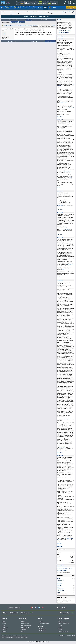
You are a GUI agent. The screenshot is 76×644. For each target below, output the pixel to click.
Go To (22, 22)
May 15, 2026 (60, 191)
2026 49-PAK (62, 447)
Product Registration (63, 631)
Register (65, 12)
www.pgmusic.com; (5, 637)
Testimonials (24, 629)
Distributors (5, 627)
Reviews (23, 631)
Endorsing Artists (25, 627)
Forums (13, 12)
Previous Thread (13, 20)
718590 (53, 25)
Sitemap (4, 631)
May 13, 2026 (60, 237)
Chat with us (66, 613)
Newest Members (62, 566)
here (63, 270)
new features (67, 229)
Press (3, 625)
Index (29, 20)
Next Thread (44, 20)
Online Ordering (54, 3)
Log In (72, 12)
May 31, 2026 (60, 39)
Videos (60, 627)
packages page (60, 184)
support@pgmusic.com (23, 637)
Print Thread (15, 22)
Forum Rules (42, 17)
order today (64, 227)
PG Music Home (6, 12)
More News (60, 547)
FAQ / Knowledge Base (64, 623)
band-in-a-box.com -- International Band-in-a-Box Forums (31, 12)
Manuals (60, 625)
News (41, 621)
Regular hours (60, 206)
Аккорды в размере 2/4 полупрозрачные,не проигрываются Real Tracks (25, 25)
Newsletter (63, 608)
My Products (42, 631)
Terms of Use (62, 636)
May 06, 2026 (60, 456)
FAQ (48, 17)
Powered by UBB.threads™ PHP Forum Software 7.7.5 (38, 642)
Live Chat (44, 3)
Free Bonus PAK (70, 108)
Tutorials (60, 629)
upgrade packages (63, 103)
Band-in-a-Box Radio (26, 625)
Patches (60, 621)
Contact (4, 623)
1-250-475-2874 (52, 2)
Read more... (60, 117)
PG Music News (61, 36)
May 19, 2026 (60, 120)
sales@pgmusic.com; (13, 637)
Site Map (73, 636)
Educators (5, 629)
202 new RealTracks (68, 419)
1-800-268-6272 (45, 2)
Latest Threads (34, 17)
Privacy (68, 636)
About (4, 621)
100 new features (67, 171)
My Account (42, 629)
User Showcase (25, 623)
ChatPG (59, 20)
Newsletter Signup (44, 623)
